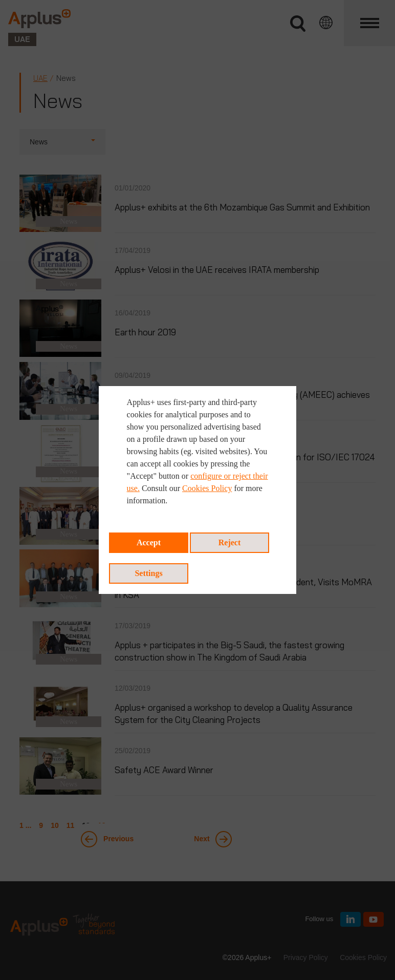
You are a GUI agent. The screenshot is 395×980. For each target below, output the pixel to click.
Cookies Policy (207, 488)
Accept (149, 542)
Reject (230, 542)
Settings (148, 573)
